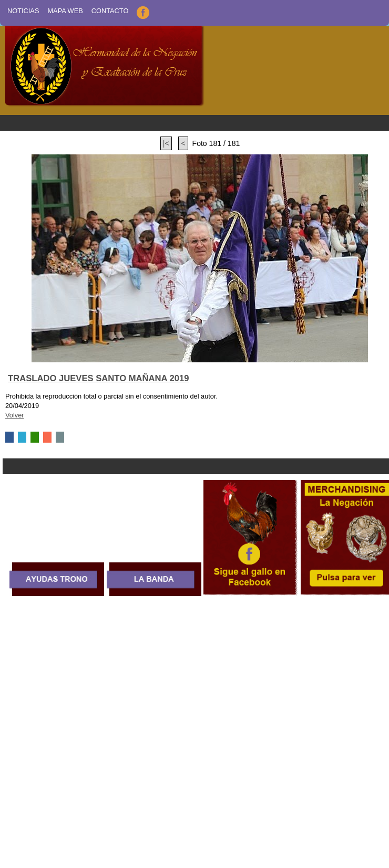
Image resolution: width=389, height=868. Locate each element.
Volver (15, 415)
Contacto (110, 11)
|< (166, 143)
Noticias (23, 11)
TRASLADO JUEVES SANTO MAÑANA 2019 (99, 378)
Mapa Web (65, 11)
